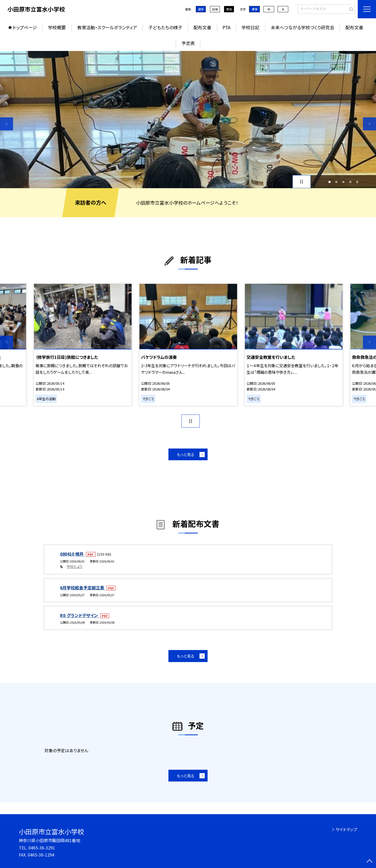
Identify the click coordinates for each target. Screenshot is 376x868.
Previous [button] (7, 124)
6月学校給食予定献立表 (83, 588)
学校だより (75, 567)
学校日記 (250, 27)
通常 (201, 9)
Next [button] (369, 124)
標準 (255, 9)
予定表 (188, 43)
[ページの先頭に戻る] (369, 861)
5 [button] (357, 182)
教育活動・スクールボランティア (107, 27)
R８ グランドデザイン (80, 615)
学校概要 (57, 27)
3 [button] (343, 182)
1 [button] (329, 182)
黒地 (229, 9)
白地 (215, 9)
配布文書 (202, 27)
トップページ (25, 27)
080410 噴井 (72, 554)
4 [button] (350, 182)
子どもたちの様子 (165, 27)
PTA (226, 27)
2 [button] (336, 182)
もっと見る (186, 454)
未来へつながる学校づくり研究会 (302, 27)
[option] (188, 120)
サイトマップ (346, 829)
